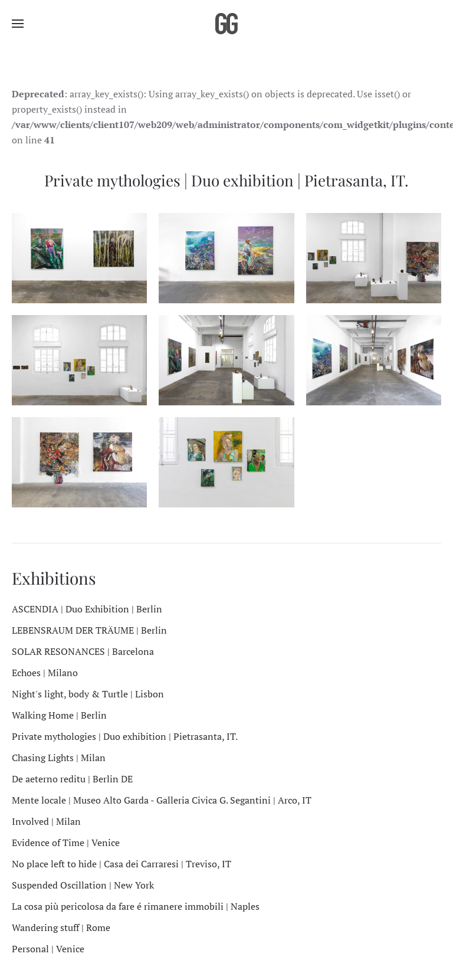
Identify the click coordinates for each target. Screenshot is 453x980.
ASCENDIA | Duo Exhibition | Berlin (87, 609)
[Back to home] (226, 24)
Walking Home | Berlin (59, 715)
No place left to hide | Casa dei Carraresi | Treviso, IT (122, 864)
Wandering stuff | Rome (61, 927)
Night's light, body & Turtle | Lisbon (88, 694)
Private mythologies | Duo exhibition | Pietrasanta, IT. (125, 736)
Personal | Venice (48, 949)
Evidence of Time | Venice (66, 843)
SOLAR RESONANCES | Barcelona (83, 651)
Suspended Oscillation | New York (83, 885)
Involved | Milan (46, 821)
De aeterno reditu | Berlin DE (72, 779)
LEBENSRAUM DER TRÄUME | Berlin (89, 630)
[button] (18, 24)
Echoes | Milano (45, 673)
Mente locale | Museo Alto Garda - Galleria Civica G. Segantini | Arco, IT (162, 800)
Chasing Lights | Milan (59, 758)
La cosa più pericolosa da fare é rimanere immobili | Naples (136, 906)
